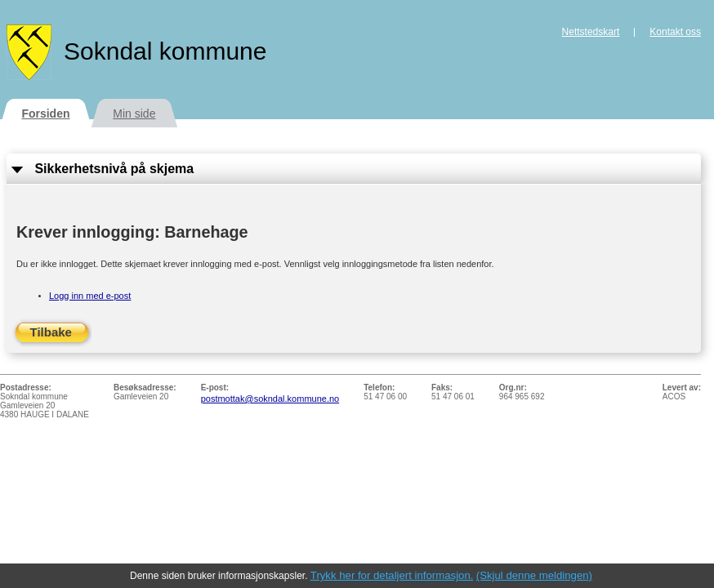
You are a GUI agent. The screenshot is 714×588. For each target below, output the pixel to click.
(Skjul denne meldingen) (534, 575)
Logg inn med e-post (90, 296)
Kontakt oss (675, 32)
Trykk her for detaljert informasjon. (392, 575)
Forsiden (45, 114)
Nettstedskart (591, 32)
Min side (134, 114)
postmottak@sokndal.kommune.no (270, 399)
